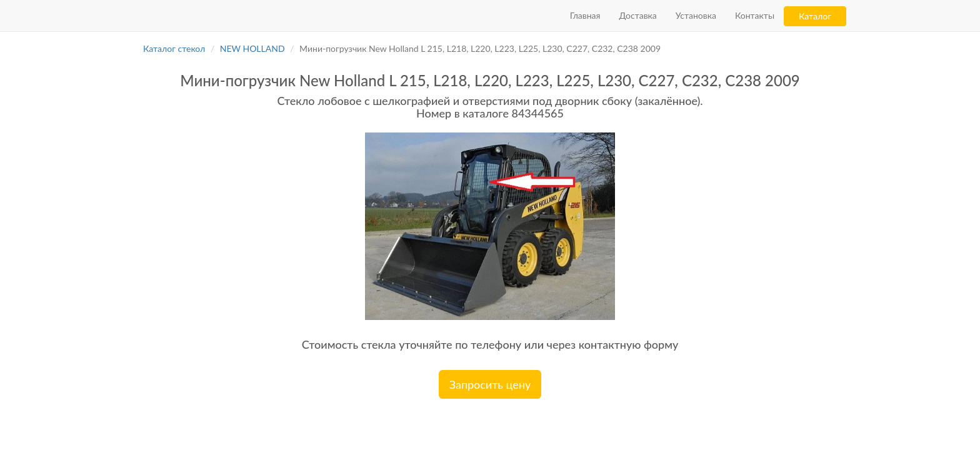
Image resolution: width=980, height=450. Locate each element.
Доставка (637, 15)
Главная (585, 15)
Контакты (755, 15)
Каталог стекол (174, 48)
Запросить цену (490, 384)
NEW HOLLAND (252, 48)
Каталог (815, 16)
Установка (696, 15)
